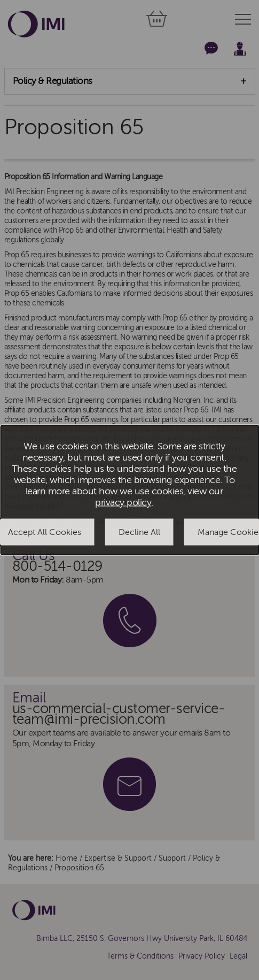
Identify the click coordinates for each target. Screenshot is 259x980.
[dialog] (129, 490)
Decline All (139, 532)
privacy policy (123, 502)
